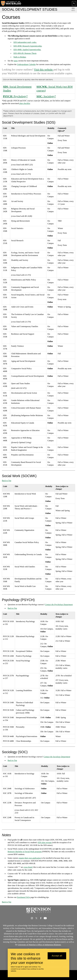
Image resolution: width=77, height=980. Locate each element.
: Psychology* (15, 96)
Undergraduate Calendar (26, 64)
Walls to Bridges (20, 57)
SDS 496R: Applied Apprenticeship (27, 50)
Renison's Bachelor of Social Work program (25, 852)
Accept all (57, 956)
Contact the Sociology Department (57, 757)
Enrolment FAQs (23, 897)
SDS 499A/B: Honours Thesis (25, 53)
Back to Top (7, 481)
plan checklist (25, 103)
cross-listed (28, 867)
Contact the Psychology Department (59, 605)
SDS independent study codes (25, 42)
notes (16, 61)
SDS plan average (45, 842)
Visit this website (44, 70)
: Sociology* (46, 96)
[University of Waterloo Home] (11, 3)
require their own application (30, 858)
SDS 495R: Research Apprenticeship (27, 46)
